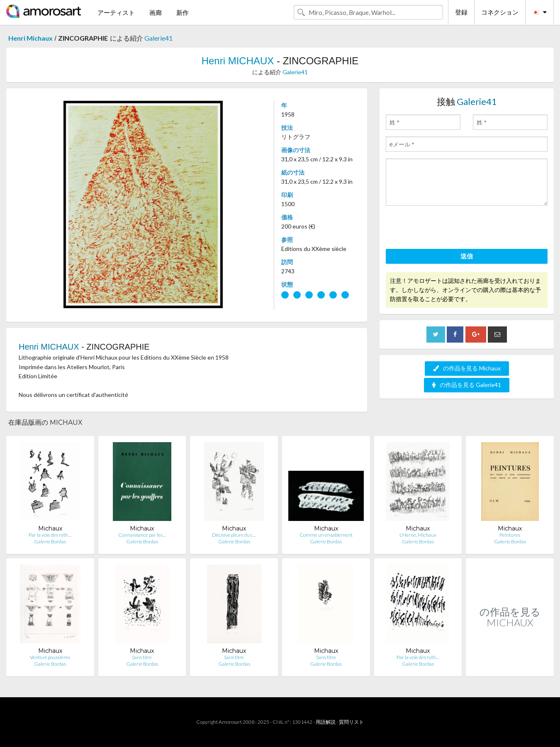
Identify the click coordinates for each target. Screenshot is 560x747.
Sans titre (142, 657)
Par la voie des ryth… (50, 535)
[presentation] (449, 229)
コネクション (500, 12)
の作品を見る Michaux (467, 368)
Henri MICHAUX (238, 61)
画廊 (156, 12)
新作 (183, 12)
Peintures (510, 535)
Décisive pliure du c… (234, 535)
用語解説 (326, 722)
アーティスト (116, 12)
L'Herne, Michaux (418, 535)
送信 (467, 256)
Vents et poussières (50, 657)
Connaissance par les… (142, 535)
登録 (461, 12)
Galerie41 (158, 38)
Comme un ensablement (326, 535)
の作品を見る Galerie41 (467, 385)
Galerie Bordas (50, 541)
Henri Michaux (30, 38)
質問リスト (351, 722)
